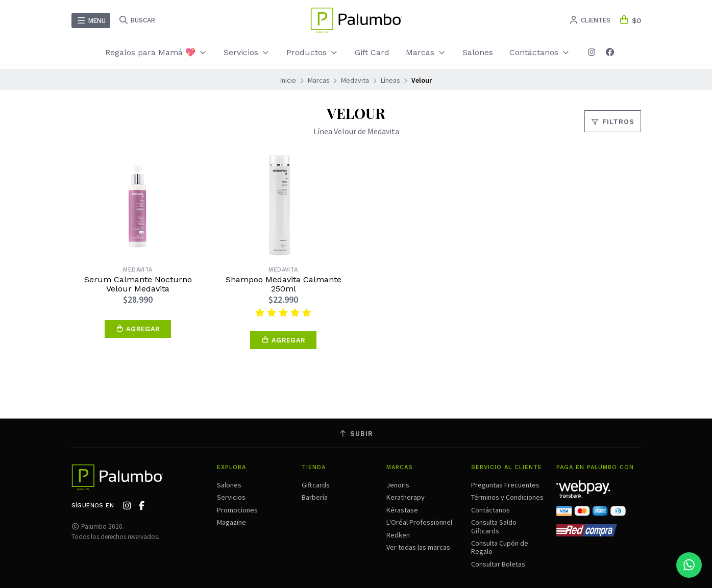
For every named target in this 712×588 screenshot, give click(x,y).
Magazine (231, 522)
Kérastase (402, 510)
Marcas (426, 52)
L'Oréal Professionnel (419, 522)
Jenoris (398, 485)
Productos (312, 52)
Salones (478, 52)
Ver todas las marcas (418, 547)
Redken (398, 535)
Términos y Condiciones (507, 497)
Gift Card (372, 52)
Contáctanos (540, 52)
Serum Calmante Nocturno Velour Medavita (138, 284)
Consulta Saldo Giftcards (494, 526)
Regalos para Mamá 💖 (156, 52)
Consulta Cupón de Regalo (500, 547)
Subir (356, 434)
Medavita (355, 80)
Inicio (288, 80)
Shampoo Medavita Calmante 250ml (284, 284)
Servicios (247, 52)
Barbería (315, 497)
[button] (138, 329)
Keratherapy (406, 497)
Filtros (613, 122)
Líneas (390, 80)
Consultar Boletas (498, 564)
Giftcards (316, 485)
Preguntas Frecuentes (505, 485)
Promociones (237, 510)
